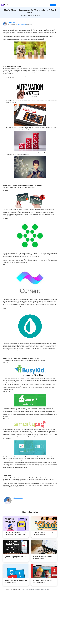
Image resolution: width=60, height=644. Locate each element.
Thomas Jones (12, 23)
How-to (8, 589)
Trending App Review (21, 24)
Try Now (53, 5)
